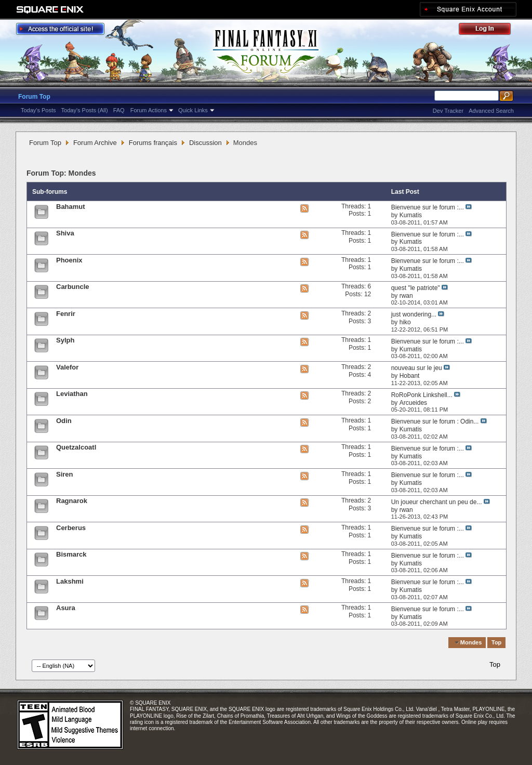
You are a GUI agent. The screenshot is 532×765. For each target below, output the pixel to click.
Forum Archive (95, 143)
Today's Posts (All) (85, 110)
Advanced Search (491, 111)
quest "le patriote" (416, 288)
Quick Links (193, 110)
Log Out (490, 30)
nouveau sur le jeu (417, 368)
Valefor (67, 367)
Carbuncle (73, 287)
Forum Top (34, 97)
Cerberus (71, 528)
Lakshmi (70, 581)
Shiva (65, 233)
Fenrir (66, 314)
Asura (66, 608)
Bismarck (71, 554)
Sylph (65, 340)
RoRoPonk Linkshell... (422, 395)
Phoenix (69, 260)
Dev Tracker (448, 111)
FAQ (119, 110)
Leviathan (72, 394)
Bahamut (71, 207)
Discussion (205, 143)
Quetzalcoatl (76, 447)
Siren (65, 474)
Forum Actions (149, 110)
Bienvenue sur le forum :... (428, 207)
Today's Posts (38, 110)
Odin (64, 421)
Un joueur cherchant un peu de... (437, 502)
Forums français (153, 143)
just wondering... (414, 314)
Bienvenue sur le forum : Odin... (435, 421)
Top (496, 642)
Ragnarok (72, 501)
